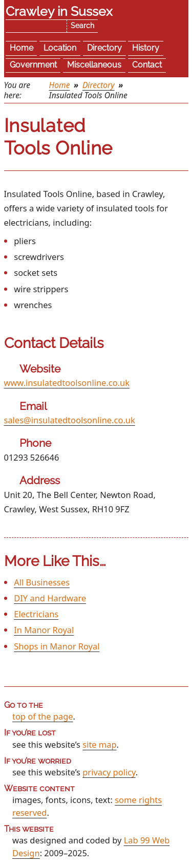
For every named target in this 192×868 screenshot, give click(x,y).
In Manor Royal (44, 630)
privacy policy (109, 772)
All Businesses (42, 582)
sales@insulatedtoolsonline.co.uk (70, 420)
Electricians (36, 614)
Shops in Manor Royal (57, 646)
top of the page (43, 716)
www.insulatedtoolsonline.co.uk (67, 383)
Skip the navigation (71, 14)
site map (99, 744)
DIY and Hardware (50, 598)
